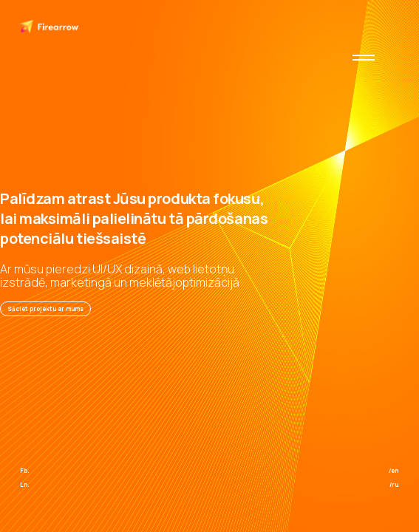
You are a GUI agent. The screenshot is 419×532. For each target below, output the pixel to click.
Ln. (25, 484)
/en (394, 470)
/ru (394, 484)
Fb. (25, 470)
